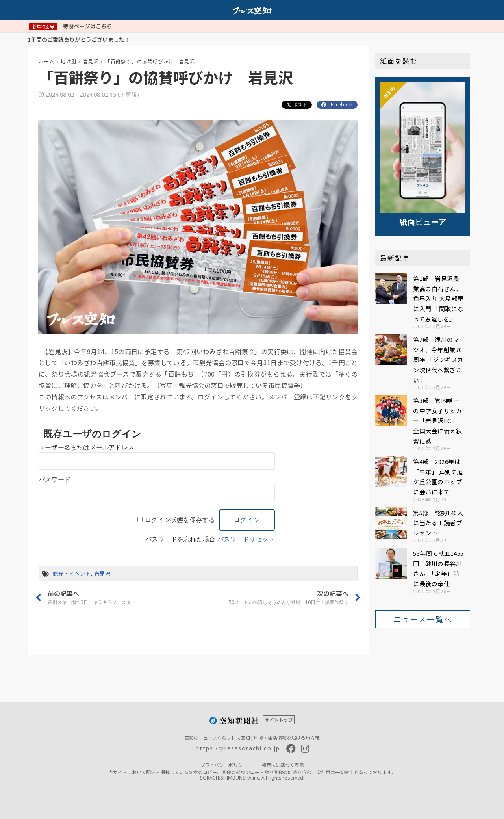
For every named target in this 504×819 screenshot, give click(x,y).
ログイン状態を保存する (180, 519)
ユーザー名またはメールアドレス (86, 447)
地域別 (69, 61)
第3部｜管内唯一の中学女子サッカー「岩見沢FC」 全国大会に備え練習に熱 (437, 420)
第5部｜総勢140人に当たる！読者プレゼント (438, 522)
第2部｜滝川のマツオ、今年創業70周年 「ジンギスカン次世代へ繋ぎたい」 (438, 359)
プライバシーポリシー (224, 764)
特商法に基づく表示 (283, 764)
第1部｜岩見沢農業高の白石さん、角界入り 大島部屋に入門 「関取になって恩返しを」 (438, 298)
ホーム (46, 61)
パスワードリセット (246, 539)
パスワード (55, 479)
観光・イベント (72, 573)
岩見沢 (91, 61)
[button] (423, 619)
